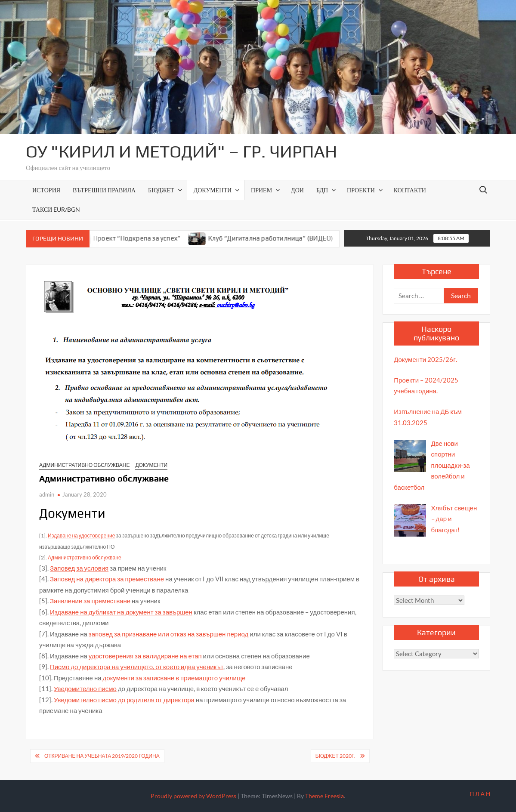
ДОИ (297, 190)
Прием (261, 190)
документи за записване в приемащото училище (174, 678)
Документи (213, 190)
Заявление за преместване (90, 601)
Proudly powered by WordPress (193, 796)
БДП (322, 190)
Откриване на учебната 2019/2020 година (102, 756)
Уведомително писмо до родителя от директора (124, 700)
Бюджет (161, 190)
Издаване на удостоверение (82, 536)
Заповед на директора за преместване (107, 579)
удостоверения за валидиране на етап (145, 656)
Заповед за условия (79, 568)
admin (47, 494)
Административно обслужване (84, 465)
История (46, 190)
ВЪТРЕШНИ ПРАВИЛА (104, 190)
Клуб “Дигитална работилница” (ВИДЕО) (277, 238)
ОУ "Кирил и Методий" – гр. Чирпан (181, 151)
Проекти (361, 190)
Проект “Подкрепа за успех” (143, 238)
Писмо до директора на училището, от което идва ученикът (137, 667)
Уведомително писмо (85, 689)
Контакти (410, 190)
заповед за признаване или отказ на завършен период (169, 634)
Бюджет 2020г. (336, 756)
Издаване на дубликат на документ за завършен (121, 612)
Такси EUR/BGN (56, 209)
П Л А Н (480, 794)
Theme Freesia (324, 796)
